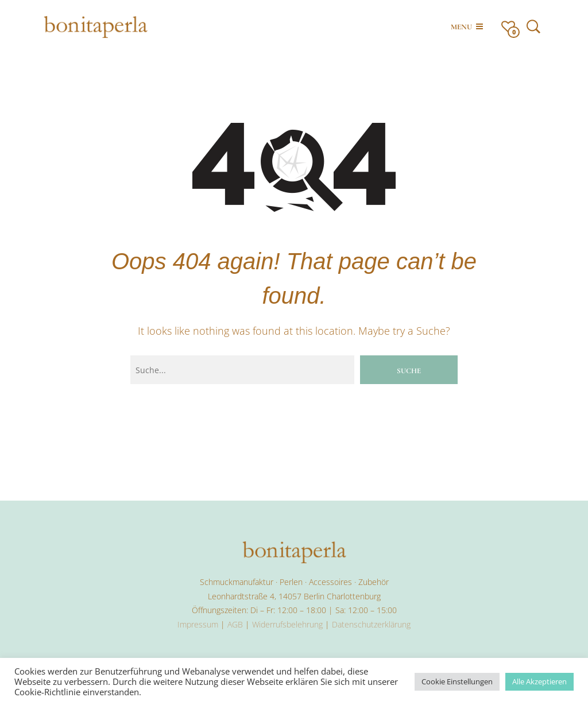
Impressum (198, 624)
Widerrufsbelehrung (287, 624)
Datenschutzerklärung (371, 624)
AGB (235, 624)
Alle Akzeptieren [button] (539, 681)
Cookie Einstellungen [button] (457, 681)
